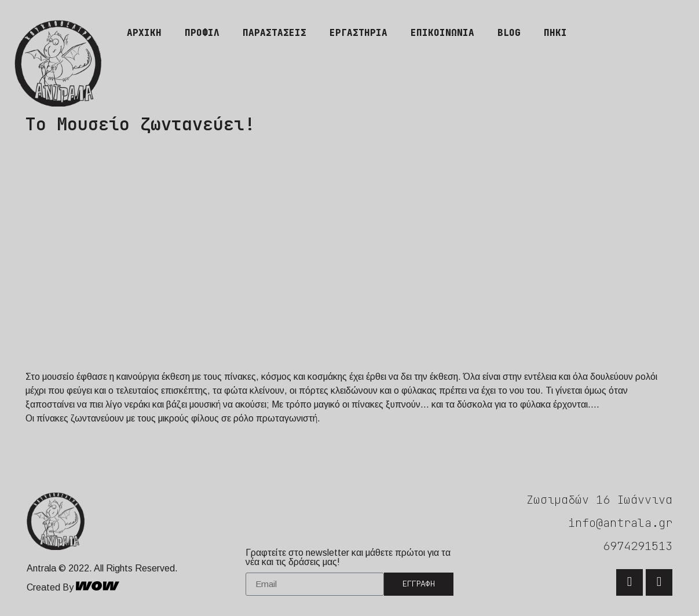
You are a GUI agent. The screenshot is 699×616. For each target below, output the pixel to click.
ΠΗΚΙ (555, 33)
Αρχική (144, 33)
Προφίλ (202, 33)
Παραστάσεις (275, 33)
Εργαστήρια (358, 33)
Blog (509, 33)
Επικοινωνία (442, 33)
